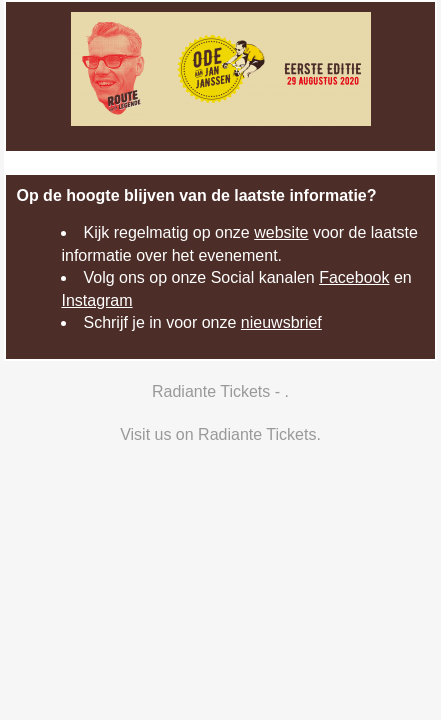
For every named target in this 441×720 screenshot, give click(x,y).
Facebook (354, 277)
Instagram (96, 300)
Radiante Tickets (257, 434)
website (281, 232)
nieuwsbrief (281, 322)
